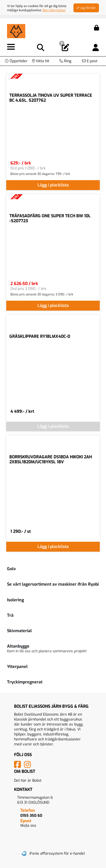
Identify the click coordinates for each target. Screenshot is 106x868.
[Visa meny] (11, 47)
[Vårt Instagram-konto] (28, 766)
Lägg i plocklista (53, 185)
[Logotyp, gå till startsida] (16, 31)
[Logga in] (96, 48)
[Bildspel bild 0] (48, 59)
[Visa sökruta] (41, 48)
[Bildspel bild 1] (58, 59)
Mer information (54, 10)
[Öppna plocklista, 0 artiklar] (65, 48)
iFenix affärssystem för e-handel (57, 853)
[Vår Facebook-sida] (18, 766)
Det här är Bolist (28, 781)
